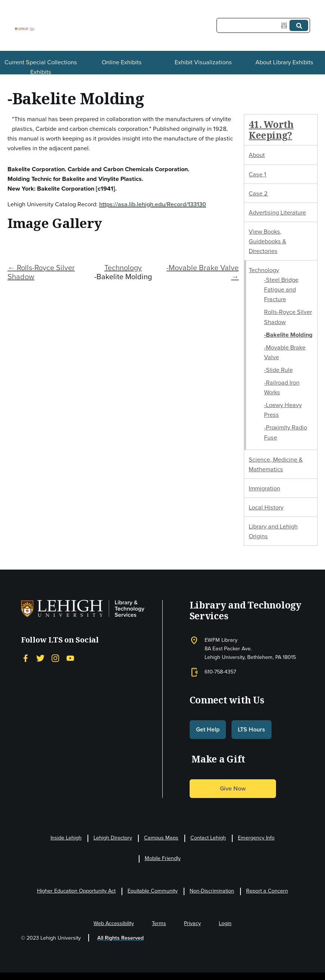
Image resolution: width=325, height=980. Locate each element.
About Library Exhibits (284, 62)
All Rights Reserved (120, 938)
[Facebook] (25, 658)
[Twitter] (40, 658)
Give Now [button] (233, 788)
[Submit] (299, 25)
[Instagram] (55, 658)
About (257, 155)
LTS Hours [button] (252, 729)
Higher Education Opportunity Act (76, 891)
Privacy (192, 923)
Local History (266, 507)
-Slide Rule (278, 370)
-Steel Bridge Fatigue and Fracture (281, 289)
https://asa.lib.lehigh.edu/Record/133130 (153, 204)
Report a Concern (267, 891)
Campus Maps (161, 838)
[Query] (263, 25)
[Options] (286, 26)
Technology (123, 268)
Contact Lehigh (208, 838)
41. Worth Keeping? (271, 130)
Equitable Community (153, 891)
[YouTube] (70, 658)
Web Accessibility (114, 923)
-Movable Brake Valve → (203, 272)
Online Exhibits (122, 62)
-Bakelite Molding (288, 335)
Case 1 (257, 174)
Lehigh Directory (113, 838)
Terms (159, 923)
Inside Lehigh (66, 838)
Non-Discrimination (212, 891)
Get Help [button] (208, 729)
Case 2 (258, 193)
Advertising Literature (277, 212)
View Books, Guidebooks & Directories (267, 241)
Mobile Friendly (163, 858)
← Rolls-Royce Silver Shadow (41, 272)
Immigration (264, 488)
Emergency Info (256, 838)
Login (225, 923)
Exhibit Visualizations (203, 62)
